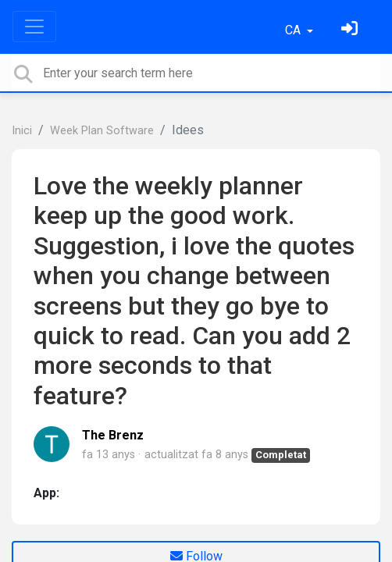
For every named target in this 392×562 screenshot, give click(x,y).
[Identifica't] (351, 30)
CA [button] (294, 30)
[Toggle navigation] (34, 27)
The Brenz (113, 435)
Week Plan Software (102, 131)
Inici (22, 131)
